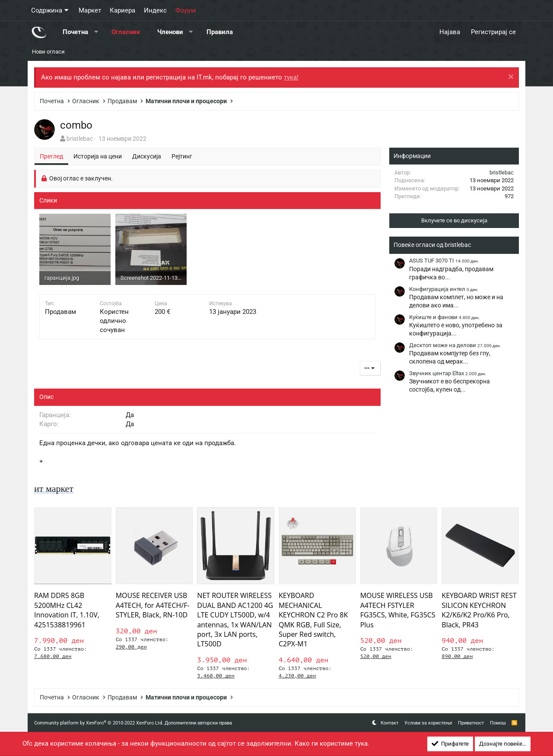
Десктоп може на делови (455, 345)
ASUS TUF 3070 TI (444, 261)
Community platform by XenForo (99, 723)
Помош (498, 723)
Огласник (126, 32)
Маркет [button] (90, 10)
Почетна (75, 32)
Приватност (471, 723)
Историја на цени (98, 156)
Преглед (51, 156)
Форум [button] (186, 10)
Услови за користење (428, 723)
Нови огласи (48, 52)
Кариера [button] (122, 10)
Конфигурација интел (444, 289)
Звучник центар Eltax (448, 373)
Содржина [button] (47, 10)
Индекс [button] (155, 10)
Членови (170, 32)
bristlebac (80, 139)
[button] (96, 32)
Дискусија (147, 156)
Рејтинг (182, 156)
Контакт (389, 723)
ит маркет (56, 488)
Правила (220, 32)
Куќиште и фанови (445, 317)
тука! (291, 77)
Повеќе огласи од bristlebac (432, 245)
